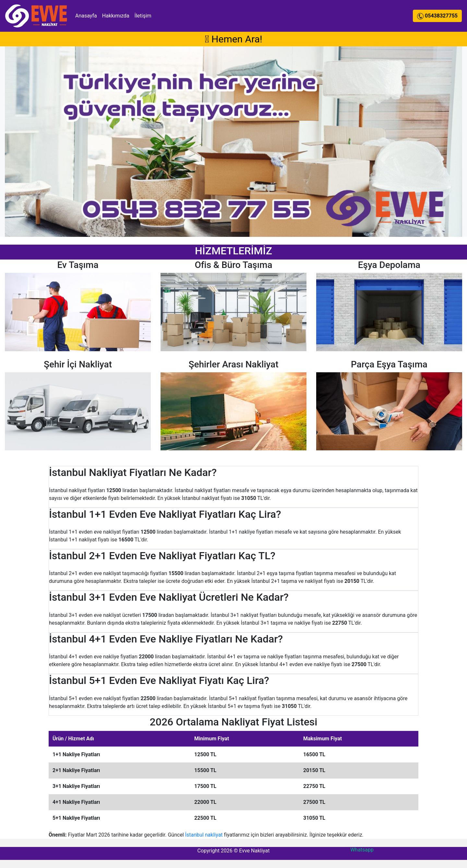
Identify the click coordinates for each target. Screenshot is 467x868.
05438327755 (437, 16)
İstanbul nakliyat (204, 835)
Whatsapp (362, 850)
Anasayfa (86, 16)
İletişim (143, 16)
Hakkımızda (116, 16)
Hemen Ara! (233, 39)
